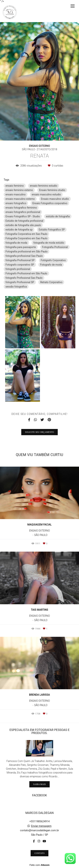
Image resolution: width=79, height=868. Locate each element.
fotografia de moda (16, 243)
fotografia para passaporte (21, 247)
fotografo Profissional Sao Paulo (24, 278)
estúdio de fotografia (58, 216)
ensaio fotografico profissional (23, 212)
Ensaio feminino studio (52, 190)
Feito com (39, 865)
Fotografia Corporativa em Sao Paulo (26, 234)
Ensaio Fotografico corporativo (50, 203)
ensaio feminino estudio (44, 186)
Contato (39, 853)
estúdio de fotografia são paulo (23, 225)
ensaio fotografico (16, 203)
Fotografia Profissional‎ (55, 247)
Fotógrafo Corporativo (53, 260)
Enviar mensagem (41, 826)
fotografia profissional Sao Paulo (24, 256)
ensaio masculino (16, 194)
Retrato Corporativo (51, 282)
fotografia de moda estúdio (49, 243)
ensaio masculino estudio (46, 194)
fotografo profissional (18, 269)
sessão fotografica (16, 287)
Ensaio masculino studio (55, 199)
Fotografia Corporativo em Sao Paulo (26, 238)
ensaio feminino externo (19, 190)
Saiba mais (39, 784)
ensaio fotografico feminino (21, 208)
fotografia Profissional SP (20, 260)
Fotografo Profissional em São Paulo (26, 273)
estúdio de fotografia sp (19, 230)
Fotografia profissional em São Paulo (26, 251)
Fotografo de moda (51, 265)
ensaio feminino (15, 186)
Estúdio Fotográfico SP (52, 230)
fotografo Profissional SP (20, 282)
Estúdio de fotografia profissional (24, 221)
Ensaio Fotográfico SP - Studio (23, 216)
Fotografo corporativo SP (20, 265)
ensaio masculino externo (20, 199)
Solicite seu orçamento (40, 432)
